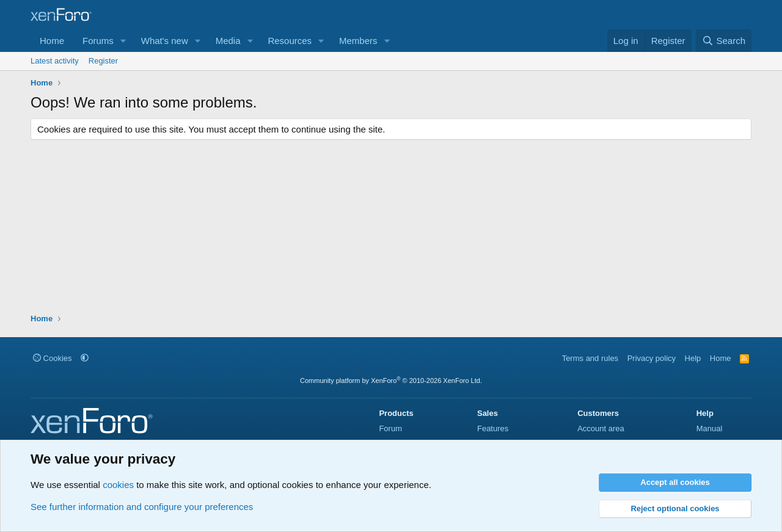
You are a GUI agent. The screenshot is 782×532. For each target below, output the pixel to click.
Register (103, 61)
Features (493, 428)
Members (358, 41)
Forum (390, 428)
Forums (98, 41)
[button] (123, 41)
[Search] (724, 41)
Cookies (53, 358)
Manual (710, 428)
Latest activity (55, 61)
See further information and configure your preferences (142, 507)
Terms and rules (590, 358)
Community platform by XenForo (391, 381)
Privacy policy (652, 358)
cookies (118, 485)
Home (52, 41)
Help (693, 358)
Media (228, 41)
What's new (165, 41)
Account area (601, 428)
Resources (290, 41)
